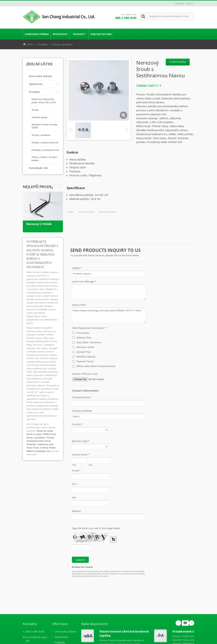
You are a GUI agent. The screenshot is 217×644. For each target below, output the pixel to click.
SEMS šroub (49, 434)
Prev (60, 185)
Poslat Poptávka (178, 62)
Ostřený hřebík (48, 448)
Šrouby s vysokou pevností (45, 143)
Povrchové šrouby (86, 212)
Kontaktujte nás (101, 34)
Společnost (60, 34)
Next (55, 185)
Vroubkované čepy (186, 631)
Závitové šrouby (39, 117)
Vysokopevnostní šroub (39, 441)
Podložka (31, 444)
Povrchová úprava (107, 212)
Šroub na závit (34, 434)
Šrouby (35, 110)
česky (189, 3)
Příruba (50, 438)
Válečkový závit (45, 444)
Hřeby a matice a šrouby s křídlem (45, 159)
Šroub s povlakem (36, 438)
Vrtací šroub (33, 448)
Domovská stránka (37, 34)
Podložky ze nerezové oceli (45, 150)
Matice (30, 451)
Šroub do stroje (45, 431)
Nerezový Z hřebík (39, 224)
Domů (30, 44)
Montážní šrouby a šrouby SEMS (44, 126)
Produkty (79, 34)
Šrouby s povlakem (63, 44)
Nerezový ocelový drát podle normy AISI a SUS (44, 101)
